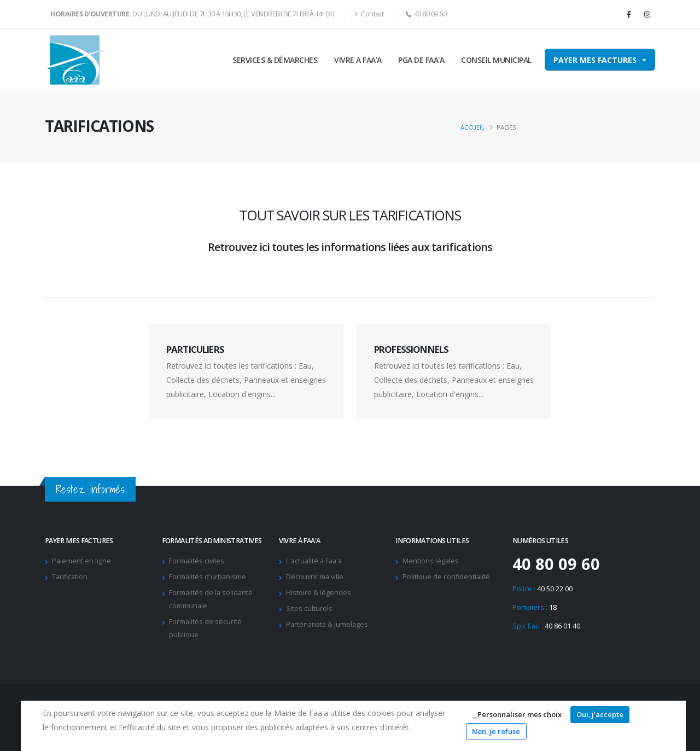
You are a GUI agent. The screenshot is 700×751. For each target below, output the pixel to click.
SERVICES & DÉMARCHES (275, 60)
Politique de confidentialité (446, 577)
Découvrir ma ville (315, 577)
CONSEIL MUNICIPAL (496, 60)
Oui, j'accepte (600, 714)
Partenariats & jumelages (327, 624)
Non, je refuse (496, 731)
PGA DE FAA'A (421, 60)
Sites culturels (309, 609)
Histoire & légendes (319, 593)
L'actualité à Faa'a (314, 561)
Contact (369, 14)
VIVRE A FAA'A (358, 60)
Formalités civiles (197, 561)
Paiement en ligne (81, 561)
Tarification (70, 577)
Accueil (472, 127)
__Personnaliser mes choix (517, 714)
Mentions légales (431, 561)
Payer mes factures (595, 60)
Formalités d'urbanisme (208, 577)
